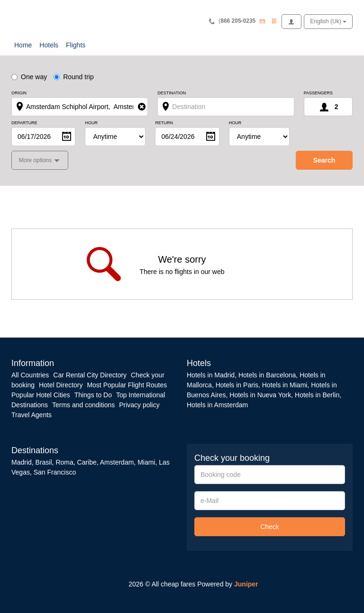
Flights (76, 45)
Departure (24, 123)
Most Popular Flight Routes (127, 385)
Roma (64, 462)
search (324, 160)
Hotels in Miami (285, 385)
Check (270, 527)
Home (23, 45)
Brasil (44, 462)
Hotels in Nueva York (260, 395)
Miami (145, 462)
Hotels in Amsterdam (217, 405)
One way (29, 77)
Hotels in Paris (237, 385)
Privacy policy (139, 405)
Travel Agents (32, 415)
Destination (172, 93)
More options (36, 160)
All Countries (30, 375)
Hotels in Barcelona (267, 375)
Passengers (318, 93)
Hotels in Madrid (211, 375)
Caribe (87, 462)
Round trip (74, 77)
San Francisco (55, 472)
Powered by (227, 584)
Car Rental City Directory (90, 375)
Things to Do (93, 395)
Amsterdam (117, 462)
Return (164, 123)
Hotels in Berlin (317, 395)
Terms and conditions (83, 405)
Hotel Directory (61, 385)
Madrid (22, 462)
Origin (19, 93)
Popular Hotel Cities (41, 395)
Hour (91, 123)
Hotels (49, 45)
